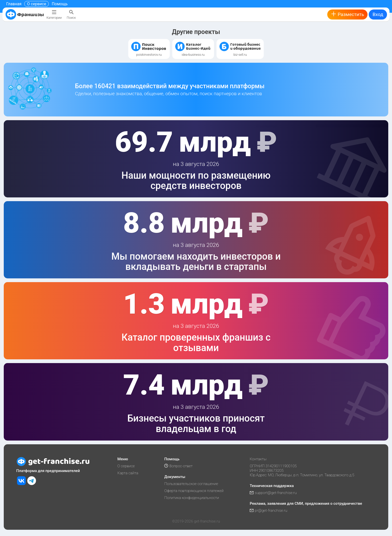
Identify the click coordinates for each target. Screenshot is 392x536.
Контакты (258, 459)
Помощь (60, 4)
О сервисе (36, 4)
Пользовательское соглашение (191, 484)
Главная (14, 4)
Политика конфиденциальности (192, 498)
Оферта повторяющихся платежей (194, 491)
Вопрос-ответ (178, 466)
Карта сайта (128, 473)
